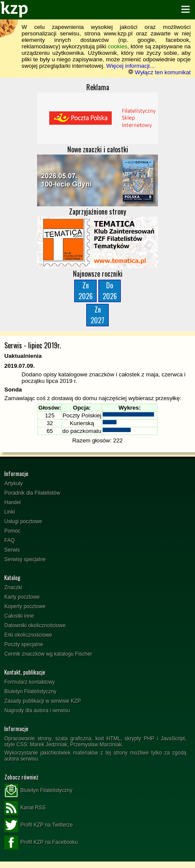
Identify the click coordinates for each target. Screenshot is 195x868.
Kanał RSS (25, 808)
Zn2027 (97, 315)
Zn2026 (86, 291)
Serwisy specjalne (25, 559)
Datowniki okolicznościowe (35, 625)
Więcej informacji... (130, 66)
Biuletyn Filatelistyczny (30, 691)
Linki (10, 512)
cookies (118, 46)
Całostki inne (19, 616)
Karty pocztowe (22, 597)
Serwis (12, 550)
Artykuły (14, 483)
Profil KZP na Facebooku (41, 843)
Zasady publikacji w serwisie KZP (42, 701)
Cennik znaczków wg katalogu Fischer (48, 654)
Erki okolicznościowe (28, 635)
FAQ (9, 540)
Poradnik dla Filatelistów (32, 493)
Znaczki (13, 587)
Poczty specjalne (24, 644)
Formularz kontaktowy (30, 682)
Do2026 (110, 291)
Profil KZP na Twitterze (39, 825)
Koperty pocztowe (25, 606)
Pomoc (12, 531)
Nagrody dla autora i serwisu (37, 710)
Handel (13, 502)
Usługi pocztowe (23, 521)
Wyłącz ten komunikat (159, 72)
